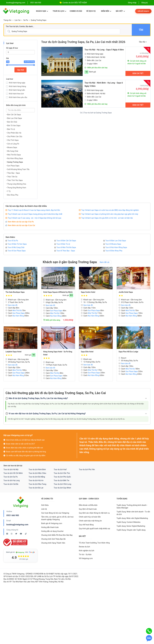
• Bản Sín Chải (12, 122)
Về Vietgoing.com (86, 558)
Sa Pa (26, 20)
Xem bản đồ (11, 305)
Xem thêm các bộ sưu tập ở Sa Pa (21, 222)
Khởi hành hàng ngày (17, 83)
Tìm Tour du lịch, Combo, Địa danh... (20, 26)
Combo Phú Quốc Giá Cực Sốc (74, 3)
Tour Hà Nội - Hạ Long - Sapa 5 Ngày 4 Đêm (104, 50)
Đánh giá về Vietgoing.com (52, 523)
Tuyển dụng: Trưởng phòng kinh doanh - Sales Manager (132, 506)
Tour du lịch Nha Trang (37, 484)
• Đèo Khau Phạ (12, 195)
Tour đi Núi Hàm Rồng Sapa (115, 247)
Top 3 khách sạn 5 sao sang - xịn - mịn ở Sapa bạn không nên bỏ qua (35, 218)
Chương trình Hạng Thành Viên (53, 543)
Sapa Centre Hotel (88, 292)
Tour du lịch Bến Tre (61, 480)
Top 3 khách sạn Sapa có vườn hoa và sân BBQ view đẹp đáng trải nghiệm (110, 210)
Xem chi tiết (138, 73)
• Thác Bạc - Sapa (13, 173)
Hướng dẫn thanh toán (50, 527)
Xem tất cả (104, 262)
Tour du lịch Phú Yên (87, 469)
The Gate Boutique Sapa (15, 292)
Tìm (141, 30)
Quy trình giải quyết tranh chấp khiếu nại (94, 529)
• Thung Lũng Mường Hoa (16, 184)
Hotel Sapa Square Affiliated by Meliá (58, 292)
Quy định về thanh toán (88, 509)
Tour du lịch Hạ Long (12, 480)
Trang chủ (7, 20)
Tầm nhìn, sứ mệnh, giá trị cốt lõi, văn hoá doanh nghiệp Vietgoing (57, 518)
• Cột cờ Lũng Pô (13, 144)
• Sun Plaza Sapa (13, 166)
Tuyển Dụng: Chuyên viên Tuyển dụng (131, 530)
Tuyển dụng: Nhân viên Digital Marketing (132, 518)
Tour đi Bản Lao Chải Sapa (115, 241)
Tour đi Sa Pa (12, 241)
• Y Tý (8, 191)
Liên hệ (44, 509)
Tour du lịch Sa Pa (11, 477)
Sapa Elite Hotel (87, 352)
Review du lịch (84, 547)
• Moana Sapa (12, 147)
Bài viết (120, 11)
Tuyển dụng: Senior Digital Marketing (131, 526)
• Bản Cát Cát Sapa (14, 115)
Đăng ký (145, 3)
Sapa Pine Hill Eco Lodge (128, 352)
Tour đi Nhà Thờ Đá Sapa (65, 247)
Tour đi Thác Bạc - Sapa (65, 251)
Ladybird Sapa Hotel (13, 352)
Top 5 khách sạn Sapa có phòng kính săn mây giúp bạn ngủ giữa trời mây (110, 214)
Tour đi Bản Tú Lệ (62, 244)
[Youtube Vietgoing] (21, 534)
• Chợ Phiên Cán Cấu (14, 136)
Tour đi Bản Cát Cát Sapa (65, 241)
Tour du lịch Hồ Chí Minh (13, 473)
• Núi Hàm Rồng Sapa (15, 158)
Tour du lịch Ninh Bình (37, 469)
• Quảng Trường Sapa (15, 162)
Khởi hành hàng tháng (17, 86)
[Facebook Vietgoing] (7, 534)
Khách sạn (42, 11)
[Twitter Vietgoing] (16, 534)
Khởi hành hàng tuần (17, 90)
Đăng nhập (132, 3)
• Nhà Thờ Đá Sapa (13, 155)
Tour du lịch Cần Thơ (62, 473)
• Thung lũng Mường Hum (16, 188)
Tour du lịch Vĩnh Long (62, 484)
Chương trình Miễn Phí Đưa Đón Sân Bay (57, 535)
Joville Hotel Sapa (126, 292)
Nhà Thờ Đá (17, 310)
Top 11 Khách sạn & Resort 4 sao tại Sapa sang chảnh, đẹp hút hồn (34, 210)
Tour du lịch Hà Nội (11, 469)
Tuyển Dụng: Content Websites (129, 522)
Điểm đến (106, 11)
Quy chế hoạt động (86, 525)
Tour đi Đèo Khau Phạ (113, 251)
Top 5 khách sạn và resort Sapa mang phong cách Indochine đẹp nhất (35, 214)
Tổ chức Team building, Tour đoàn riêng (94, 543)
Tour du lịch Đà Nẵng (37, 477)
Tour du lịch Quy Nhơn (62, 488)
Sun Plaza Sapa (19, 313)
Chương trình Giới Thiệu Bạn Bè (53, 539)
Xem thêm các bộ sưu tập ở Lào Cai (21, 225)
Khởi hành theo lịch (16, 94)
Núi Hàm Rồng (18, 316)
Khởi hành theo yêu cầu (18, 97)
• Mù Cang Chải (12, 151)
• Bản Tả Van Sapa (13, 126)
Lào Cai (18, 20)
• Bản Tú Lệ (10, 129)
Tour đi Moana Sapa (112, 244)
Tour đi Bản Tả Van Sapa (16, 244)
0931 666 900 (36, 3)
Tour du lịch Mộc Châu (37, 473)
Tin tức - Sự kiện (85, 554)
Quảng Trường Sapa (38, 20)
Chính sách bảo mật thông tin (90, 521)
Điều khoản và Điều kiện (88, 505)
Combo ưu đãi (76, 11)
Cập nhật (20, 70)
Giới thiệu (45, 505)
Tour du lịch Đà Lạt (36, 488)
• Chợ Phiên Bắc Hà (14, 133)
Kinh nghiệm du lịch (87, 551)
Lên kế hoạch (143, 11)
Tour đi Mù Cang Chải (15, 247)
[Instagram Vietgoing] (12, 534)
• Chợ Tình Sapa (12, 140)
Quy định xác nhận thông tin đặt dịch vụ (94, 513)
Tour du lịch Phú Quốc (62, 477)
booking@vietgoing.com (17, 525)
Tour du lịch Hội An (36, 480)
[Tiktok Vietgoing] (26, 534)
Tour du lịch (59, 11)
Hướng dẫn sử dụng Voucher (52, 531)
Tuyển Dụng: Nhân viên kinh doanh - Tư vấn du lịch (133, 513)
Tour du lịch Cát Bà (11, 484)
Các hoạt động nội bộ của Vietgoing (55, 513)
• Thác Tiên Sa (12, 177)
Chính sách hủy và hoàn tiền (90, 517)
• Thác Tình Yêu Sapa (14, 180)
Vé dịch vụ (91, 11)
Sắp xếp (143, 42)
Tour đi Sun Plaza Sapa (16, 251)
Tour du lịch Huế (60, 469)
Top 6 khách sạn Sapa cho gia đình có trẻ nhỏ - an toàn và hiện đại (107, 218)
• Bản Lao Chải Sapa (14, 118)
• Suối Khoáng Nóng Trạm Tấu (18, 169)
